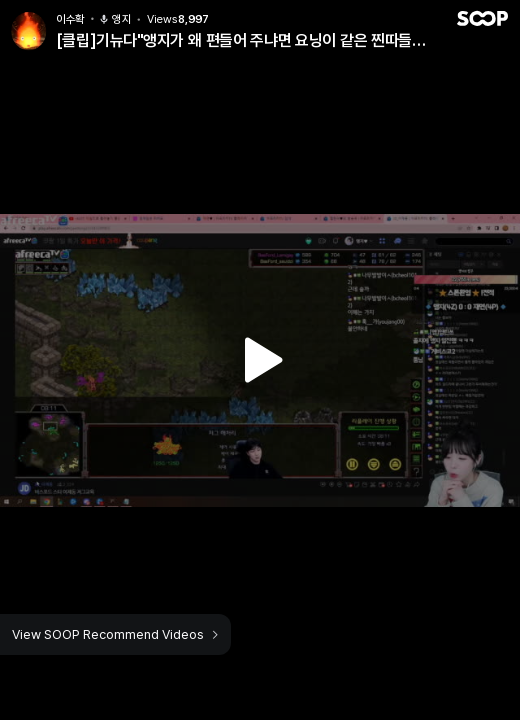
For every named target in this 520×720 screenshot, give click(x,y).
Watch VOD (260, 360)
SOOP (482, 18)
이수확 (70, 19)
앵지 (114, 19)
